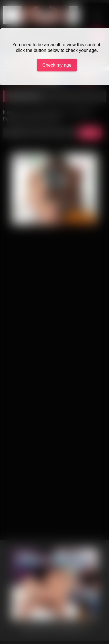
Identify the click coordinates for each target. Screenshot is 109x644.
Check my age (57, 65)
